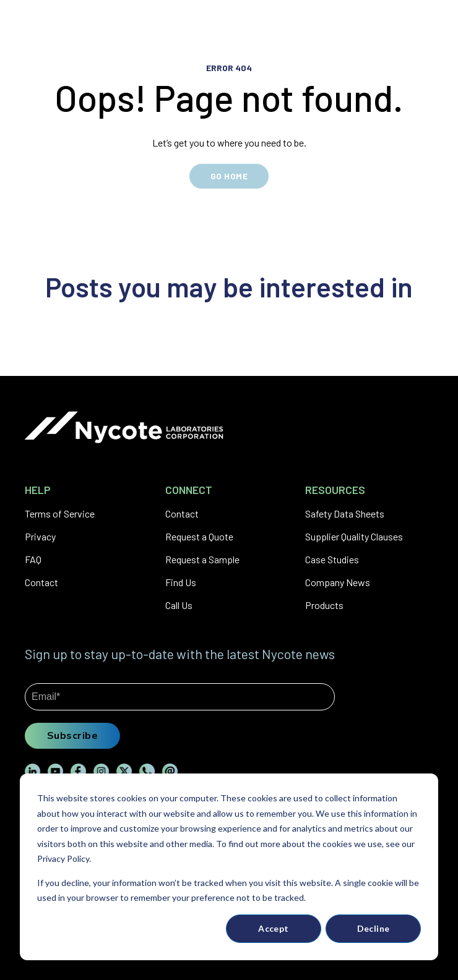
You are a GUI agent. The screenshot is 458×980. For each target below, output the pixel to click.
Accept (274, 928)
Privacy (40, 536)
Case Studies (332, 559)
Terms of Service (60, 513)
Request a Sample (202, 559)
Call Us (179, 605)
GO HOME (229, 176)
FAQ (33, 559)
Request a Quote (199, 536)
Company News (338, 582)
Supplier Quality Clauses (354, 536)
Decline (374, 928)
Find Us (181, 582)
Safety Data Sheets (345, 513)
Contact (41, 582)
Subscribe (72, 735)
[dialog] (229, 867)
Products (324, 605)
